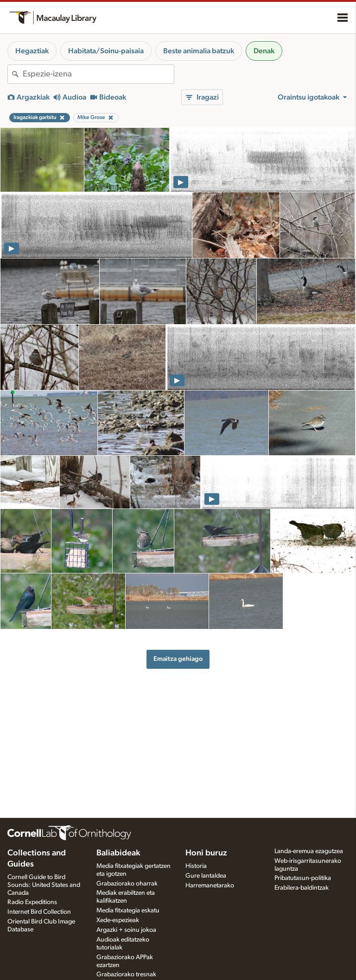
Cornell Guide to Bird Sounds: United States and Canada (44, 885)
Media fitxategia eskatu (128, 911)
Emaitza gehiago (178, 659)
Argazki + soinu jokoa (126, 930)
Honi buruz (206, 853)
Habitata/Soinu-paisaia (106, 51)
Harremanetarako (210, 886)
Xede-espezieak (118, 920)
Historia (196, 866)
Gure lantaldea (206, 876)
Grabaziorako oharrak (127, 884)
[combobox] (98, 74)
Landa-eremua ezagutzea (309, 851)
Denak (264, 51)
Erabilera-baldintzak (302, 888)
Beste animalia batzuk (199, 51)
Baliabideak (118, 853)
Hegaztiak (32, 51)
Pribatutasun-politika (303, 878)
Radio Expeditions (32, 902)
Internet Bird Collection (39, 912)
